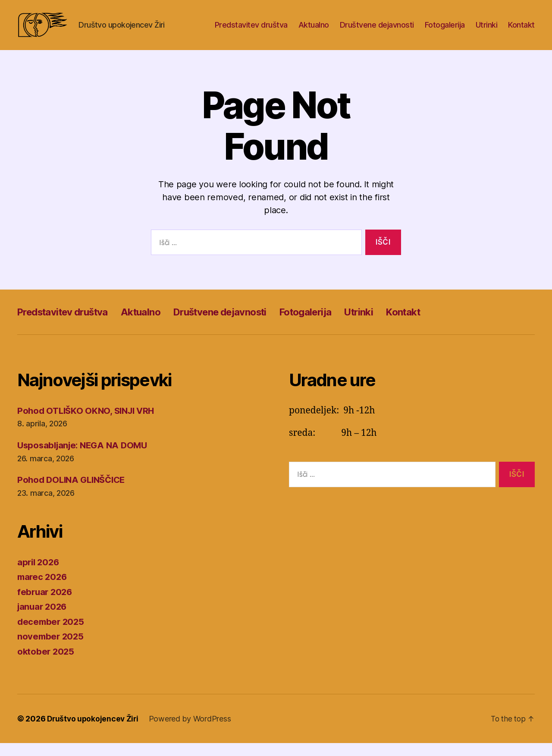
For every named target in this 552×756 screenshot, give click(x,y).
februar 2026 (46, 605)
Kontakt (521, 31)
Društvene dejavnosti (377, 31)
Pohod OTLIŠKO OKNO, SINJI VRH (89, 424)
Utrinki (487, 31)
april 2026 (39, 575)
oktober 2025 (47, 664)
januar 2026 (43, 619)
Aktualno (314, 31)
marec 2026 (43, 590)
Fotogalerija (445, 31)
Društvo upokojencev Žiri (94, 732)
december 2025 (52, 635)
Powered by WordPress (193, 732)
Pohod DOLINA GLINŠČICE (74, 493)
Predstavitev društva (251, 31)
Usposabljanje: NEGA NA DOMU (86, 458)
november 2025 (52, 649)
